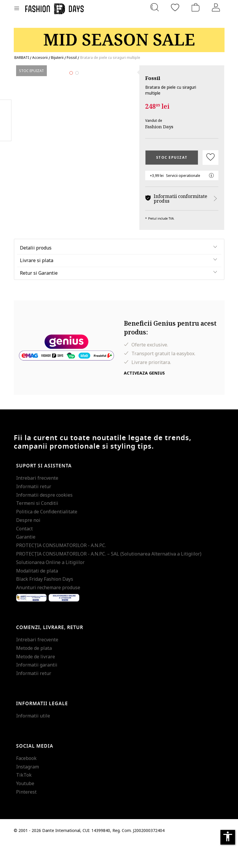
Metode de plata (34, 674)
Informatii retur (34, 512)
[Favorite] (175, 7)
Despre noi (28, 546)
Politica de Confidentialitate (47, 538)
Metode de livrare (36, 683)
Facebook (26, 784)
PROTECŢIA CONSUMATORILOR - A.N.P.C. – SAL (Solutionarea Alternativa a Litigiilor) (109, 580)
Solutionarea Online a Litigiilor (50, 588)
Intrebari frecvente (37, 504)
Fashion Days (159, 127)
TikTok (24, 801)
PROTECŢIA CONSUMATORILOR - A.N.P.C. (61, 572)
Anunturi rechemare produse (48, 614)
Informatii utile (33, 742)
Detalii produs (36, 274)
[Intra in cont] (216, 7)
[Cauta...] (155, 7)
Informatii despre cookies (44, 521)
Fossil (153, 78)
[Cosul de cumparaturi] (196, 7)
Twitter (6, 132)
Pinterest (26, 818)
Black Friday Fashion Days (45, 605)
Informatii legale (42, 730)
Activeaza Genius (144, 399)
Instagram (28, 793)
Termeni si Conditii (37, 529)
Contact (24, 555)
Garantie (26, 563)
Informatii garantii (37, 691)
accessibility (228, 836)
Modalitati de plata (37, 597)
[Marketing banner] (119, 37)
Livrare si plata (37, 286)
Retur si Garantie (39, 299)
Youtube (25, 810)
